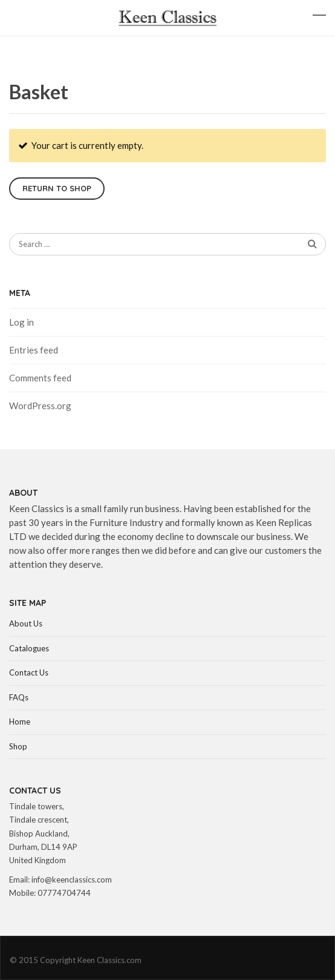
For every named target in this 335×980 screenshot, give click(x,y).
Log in (21, 322)
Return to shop (57, 188)
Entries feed (34, 350)
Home (20, 722)
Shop (18, 746)
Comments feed (40, 378)
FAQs (19, 697)
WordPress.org (40, 406)
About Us (26, 623)
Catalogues (29, 648)
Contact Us (29, 673)
